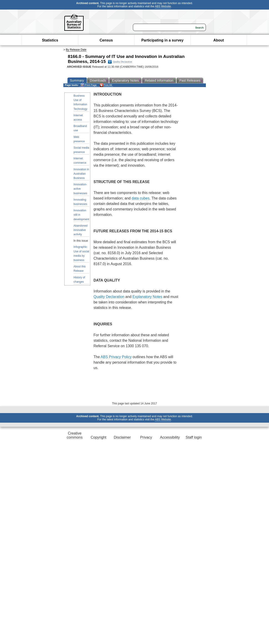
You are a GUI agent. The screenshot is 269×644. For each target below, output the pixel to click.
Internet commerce (80, 161)
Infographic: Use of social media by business (81, 253)
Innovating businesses (80, 202)
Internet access (78, 118)
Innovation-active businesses (80, 189)
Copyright (98, 437)
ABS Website (163, 6)
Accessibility (170, 437)
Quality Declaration (120, 62)
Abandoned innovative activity (81, 230)
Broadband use (80, 128)
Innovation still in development (81, 215)
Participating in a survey (162, 40)
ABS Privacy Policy (116, 357)
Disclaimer (122, 437)
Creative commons (75, 435)
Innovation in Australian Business (81, 174)
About (219, 40)
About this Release (80, 269)
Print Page (89, 85)
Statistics (50, 40)
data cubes (140, 198)
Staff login (194, 437)
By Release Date (76, 50)
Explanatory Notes (147, 297)
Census (106, 40)
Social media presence (81, 150)
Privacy (146, 437)
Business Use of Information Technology (81, 102)
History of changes (79, 280)
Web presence (79, 139)
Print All (106, 85)
